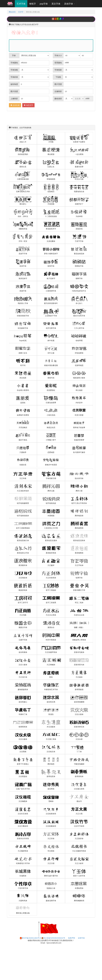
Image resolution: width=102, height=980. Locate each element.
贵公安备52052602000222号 (53, 938)
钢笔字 (33, 4)
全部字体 (81, 938)
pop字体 (44, 4)
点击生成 (15, 105)
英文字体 (56, 4)
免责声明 (72, 938)
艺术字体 (22, 4)
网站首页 (12, 12)
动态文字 (28, 105)
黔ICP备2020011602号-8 (30, 938)
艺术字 (21, 12)
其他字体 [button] (69, 4)
